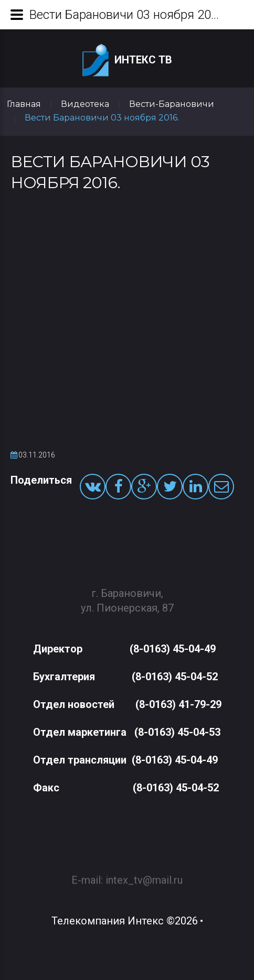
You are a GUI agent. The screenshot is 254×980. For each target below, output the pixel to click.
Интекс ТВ (127, 61)
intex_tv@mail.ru (144, 876)
